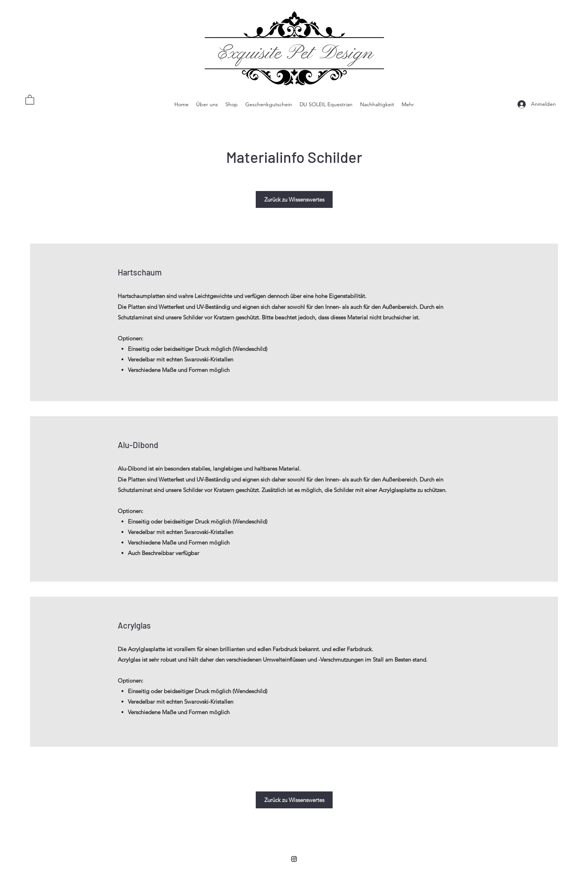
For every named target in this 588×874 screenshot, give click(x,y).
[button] (30, 99)
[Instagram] (294, 859)
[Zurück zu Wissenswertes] (294, 199)
